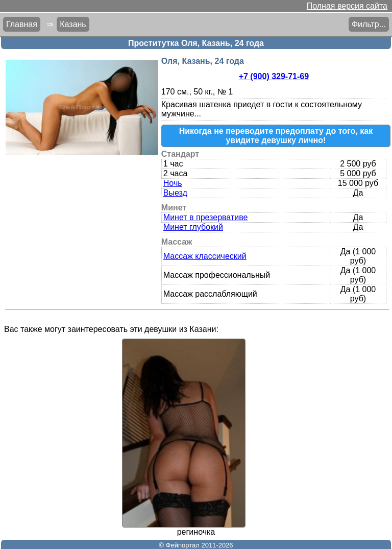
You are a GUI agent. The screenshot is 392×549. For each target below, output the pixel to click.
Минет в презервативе (206, 217)
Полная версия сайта (347, 6)
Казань (73, 24)
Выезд (175, 193)
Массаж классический (205, 256)
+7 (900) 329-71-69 (274, 76)
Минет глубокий (193, 227)
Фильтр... (369, 24)
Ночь (173, 183)
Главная (22, 24)
